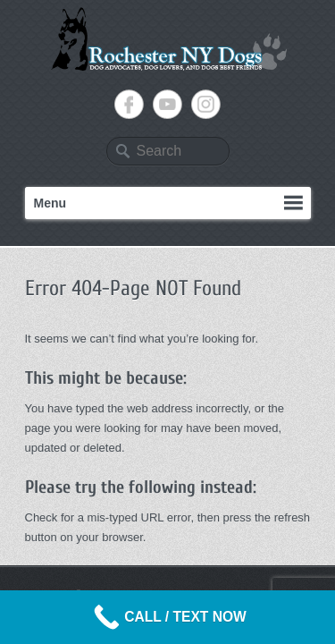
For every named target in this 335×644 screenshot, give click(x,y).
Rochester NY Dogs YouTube (167, 104)
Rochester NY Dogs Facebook (129, 104)
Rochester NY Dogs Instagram (206, 104)
